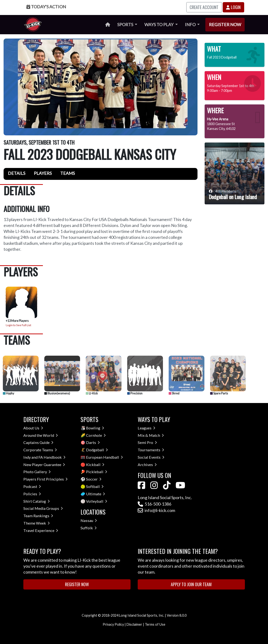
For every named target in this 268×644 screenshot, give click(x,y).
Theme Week (37, 523)
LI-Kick (92, 393)
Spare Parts (219, 393)
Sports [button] (126, 25)
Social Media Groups (43, 508)
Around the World (41, 435)
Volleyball (97, 501)
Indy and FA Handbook (44, 457)
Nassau (89, 520)
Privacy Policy (113, 624)
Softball (95, 486)
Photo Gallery (37, 472)
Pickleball (97, 472)
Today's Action (46, 7)
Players (43, 173)
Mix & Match (151, 435)
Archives (147, 465)
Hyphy (8, 393)
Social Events (151, 457)
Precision (135, 393)
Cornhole (96, 435)
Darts (93, 442)
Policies (32, 494)
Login (233, 7)
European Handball (104, 457)
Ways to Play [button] (159, 25)
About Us (33, 428)
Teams (68, 173)
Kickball (95, 465)
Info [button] (191, 25)
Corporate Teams (40, 450)
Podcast (32, 486)
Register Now (225, 25)
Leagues (147, 428)
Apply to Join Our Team (191, 584)
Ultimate (96, 494)
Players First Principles (46, 479)
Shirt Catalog (37, 501)
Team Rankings (38, 516)
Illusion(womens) (57, 393)
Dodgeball (97, 450)
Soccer (94, 479)
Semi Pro (147, 442)
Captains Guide (38, 442)
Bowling (95, 428)
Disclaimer (134, 624)
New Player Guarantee (44, 465)
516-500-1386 (154, 504)
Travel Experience (41, 530)
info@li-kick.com (156, 510)
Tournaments (151, 450)
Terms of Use (155, 624)
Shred (174, 393)
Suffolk (89, 528)
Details (17, 173)
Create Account (204, 7)
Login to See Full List (18, 325)
